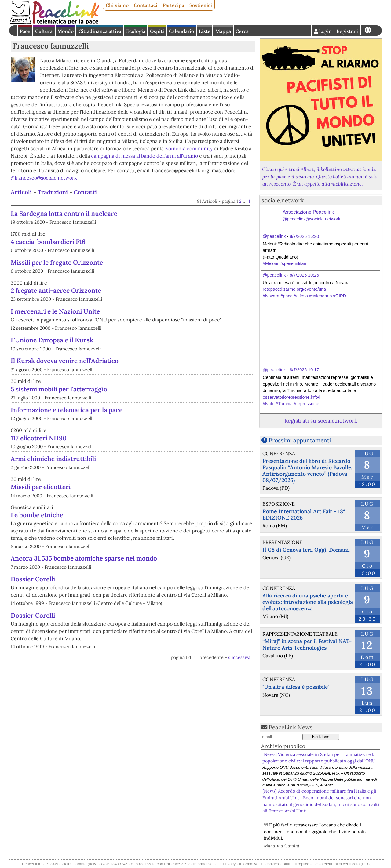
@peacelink (274, 236)
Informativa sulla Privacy (215, 864)
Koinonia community (189, 148)
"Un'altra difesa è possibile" (296, 687)
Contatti (85, 192)
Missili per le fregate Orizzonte (57, 262)
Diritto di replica (296, 864)
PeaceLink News (291, 727)
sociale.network (283, 200)
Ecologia (136, 31)
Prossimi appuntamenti (300, 440)
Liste (205, 31)
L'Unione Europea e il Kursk (52, 340)
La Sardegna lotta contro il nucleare (64, 214)
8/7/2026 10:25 (304, 275)
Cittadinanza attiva (100, 31)
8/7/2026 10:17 (304, 370)
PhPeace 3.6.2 (177, 864)
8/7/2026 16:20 (304, 236)
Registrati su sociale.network (321, 421)
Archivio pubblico (283, 746)
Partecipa (173, 5)
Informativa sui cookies (259, 864)
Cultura (44, 31)
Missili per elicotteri (41, 487)
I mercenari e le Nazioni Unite (55, 311)
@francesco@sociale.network (44, 178)
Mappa (223, 31)
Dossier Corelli (33, 579)
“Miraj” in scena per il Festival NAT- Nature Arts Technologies (307, 644)
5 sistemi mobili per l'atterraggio (59, 389)
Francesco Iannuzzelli (51, 46)
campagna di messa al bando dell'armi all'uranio (144, 156)
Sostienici (201, 5)
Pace (25, 31)
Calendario (181, 31)
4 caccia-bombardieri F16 (48, 242)
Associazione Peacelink (311, 216)
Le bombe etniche (37, 515)
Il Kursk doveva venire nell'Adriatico (65, 361)
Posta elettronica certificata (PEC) (342, 864)
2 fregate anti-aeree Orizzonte (56, 291)
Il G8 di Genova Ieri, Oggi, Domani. (306, 550)
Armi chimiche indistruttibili (53, 459)
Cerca (242, 31)
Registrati (348, 31)
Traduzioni (53, 192)
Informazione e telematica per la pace (67, 410)
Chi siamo (117, 5)
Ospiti (157, 31)
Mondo (66, 31)
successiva (239, 657)
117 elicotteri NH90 (39, 438)
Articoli (21, 192)
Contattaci (146, 5)
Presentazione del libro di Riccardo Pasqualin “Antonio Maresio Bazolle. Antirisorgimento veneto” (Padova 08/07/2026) (307, 470)
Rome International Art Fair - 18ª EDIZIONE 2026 (304, 514)
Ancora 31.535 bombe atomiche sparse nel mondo (84, 558)
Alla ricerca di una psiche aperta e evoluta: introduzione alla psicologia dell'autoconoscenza (308, 602)
